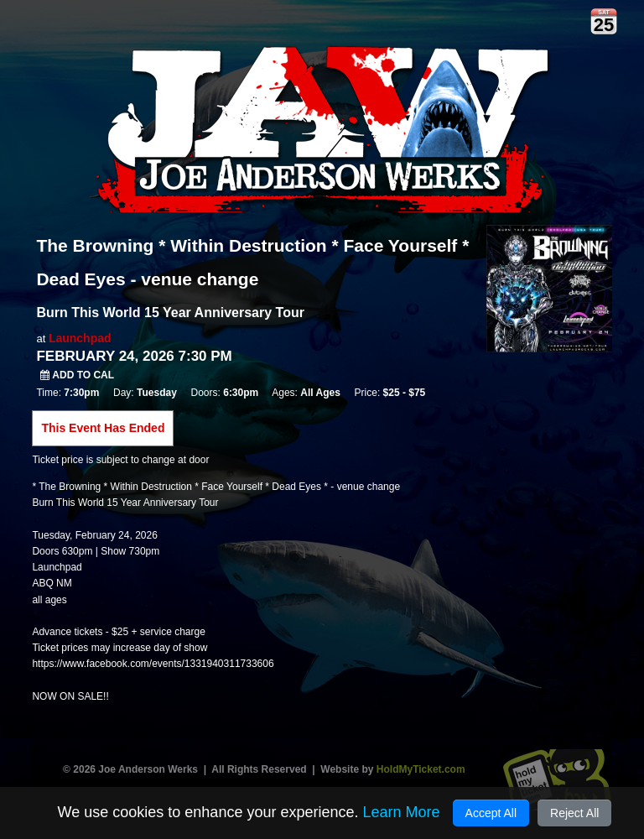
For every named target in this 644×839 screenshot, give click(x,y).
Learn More (401, 812)
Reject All (574, 813)
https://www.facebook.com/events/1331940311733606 (153, 664)
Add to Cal (77, 375)
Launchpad (80, 338)
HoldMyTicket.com (421, 769)
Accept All (491, 813)
